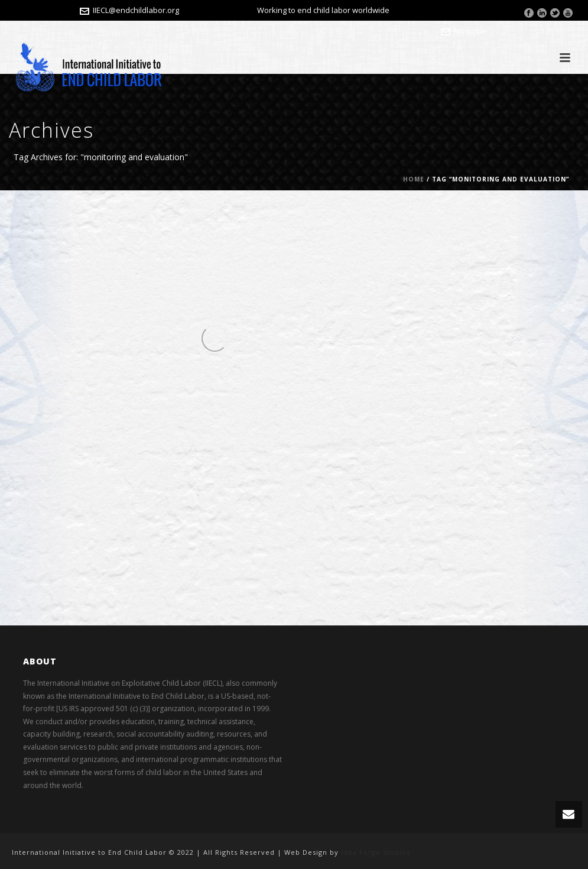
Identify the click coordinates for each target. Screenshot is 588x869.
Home (414, 179)
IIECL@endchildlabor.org (136, 10)
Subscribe (463, 31)
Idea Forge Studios (376, 852)
